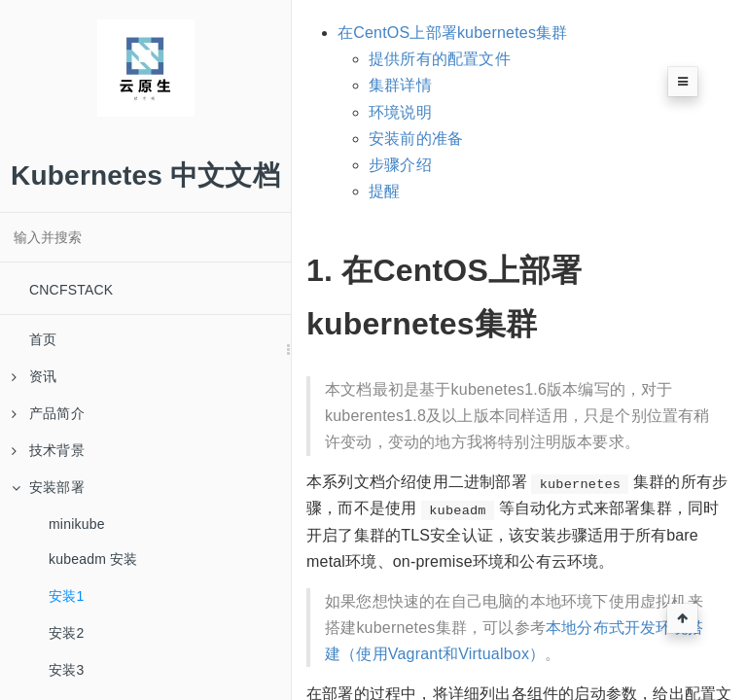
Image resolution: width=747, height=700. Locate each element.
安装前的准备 (416, 139)
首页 (43, 339)
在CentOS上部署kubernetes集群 (452, 33)
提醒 (384, 191)
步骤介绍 (400, 165)
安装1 (66, 596)
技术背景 (48, 450)
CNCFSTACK (71, 290)
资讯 (34, 376)
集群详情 (400, 85)
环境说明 (400, 112)
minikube (77, 524)
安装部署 (48, 487)
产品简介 (48, 413)
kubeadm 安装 (93, 559)
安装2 (66, 633)
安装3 (66, 670)
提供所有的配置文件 (440, 59)
